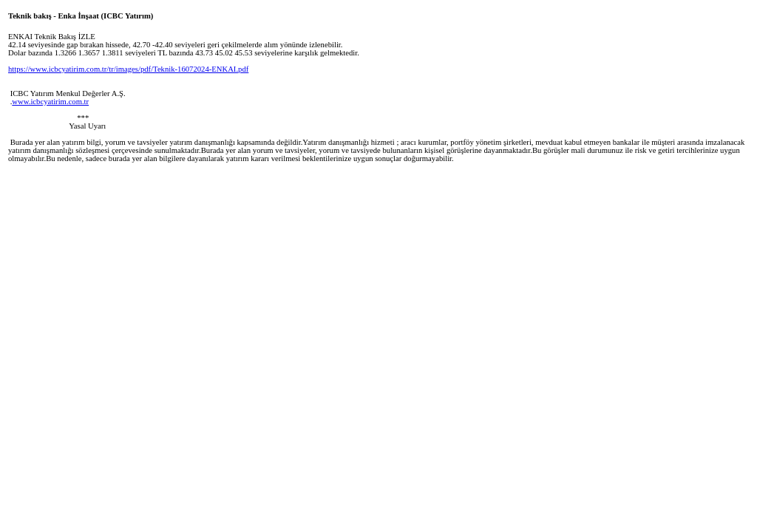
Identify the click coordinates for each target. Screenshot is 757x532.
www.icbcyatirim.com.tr (50, 102)
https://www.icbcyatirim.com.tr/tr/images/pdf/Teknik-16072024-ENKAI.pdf (128, 69)
